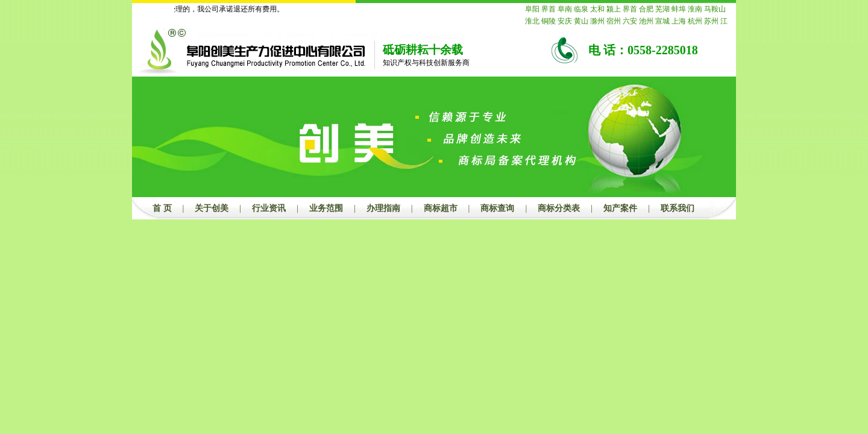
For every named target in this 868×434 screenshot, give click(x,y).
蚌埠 (679, 9)
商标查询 (497, 208)
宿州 (614, 21)
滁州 (597, 21)
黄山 (581, 21)
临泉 (581, 9)
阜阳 (532, 9)
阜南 (565, 9)
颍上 (614, 9)
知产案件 (620, 208)
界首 (549, 9)
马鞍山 (715, 9)
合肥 (646, 9)
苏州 (711, 21)
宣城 (662, 21)
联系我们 (678, 208)
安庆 (565, 21)
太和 (597, 9)
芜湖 (662, 9)
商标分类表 (559, 208)
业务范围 (326, 208)
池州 (646, 21)
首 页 (162, 208)
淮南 (695, 9)
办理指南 (383, 208)
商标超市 (441, 208)
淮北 (532, 21)
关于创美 (212, 208)
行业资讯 (269, 208)
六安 (630, 21)
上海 (679, 21)
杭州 (695, 21)
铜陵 (549, 21)
